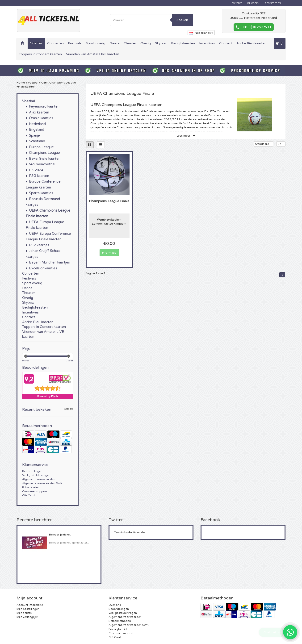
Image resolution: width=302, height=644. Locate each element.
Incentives (207, 43)
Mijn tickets (24, 613)
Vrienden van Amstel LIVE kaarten (93, 54)
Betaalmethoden (120, 621)
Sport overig (95, 43)
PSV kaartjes (39, 245)
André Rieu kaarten (251, 43)
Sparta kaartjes (41, 193)
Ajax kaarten (39, 112)
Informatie (109, 253)
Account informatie (30, 605)
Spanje (34, 136)
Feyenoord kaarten (44, 107)
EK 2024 (36, 170)
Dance (115, 43)
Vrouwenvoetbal (42, 164)
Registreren (273, 3)
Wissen (68, 409)
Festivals (75, 43)
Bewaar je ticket (60, 535)
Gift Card (28, 495)
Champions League (44, 153)
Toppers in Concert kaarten (40, 54)
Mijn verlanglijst (27, 617)
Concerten (55, 43)
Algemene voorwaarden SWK (42, 483)
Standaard (263, 144)
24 (281, 144)
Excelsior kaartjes (43, 268)
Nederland (37, 124)
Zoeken (182, 20)
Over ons (115, 605)
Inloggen (253, 3)
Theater (130, 43)
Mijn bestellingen (28, 609)
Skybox (161, 43)
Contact (237, 3)
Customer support (35, 491)
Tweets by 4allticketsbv (130, 532)
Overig (146, 43)
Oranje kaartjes (41, 118)
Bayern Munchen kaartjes (49, 262)
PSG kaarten (39, 176)
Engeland (37, 130)
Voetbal (36, 43)
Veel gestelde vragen (36, 475)
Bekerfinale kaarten (45, 159)
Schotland (37, 141)
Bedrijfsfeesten (183, 43)
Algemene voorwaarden (39, 479)
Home (21, 83)
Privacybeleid (31, 487)
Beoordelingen (32, 471)
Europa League (41, 147)
